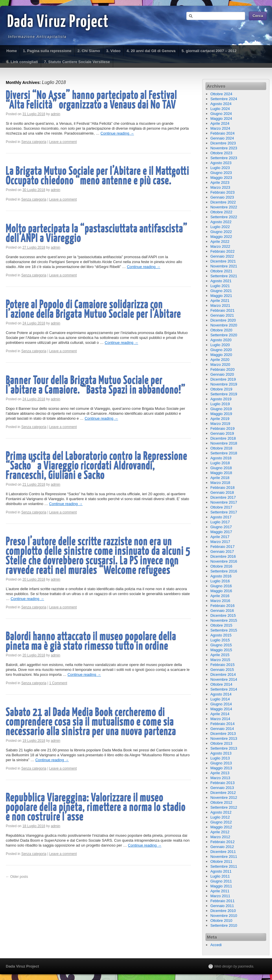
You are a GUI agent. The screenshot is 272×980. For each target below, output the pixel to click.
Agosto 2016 (221, 576)
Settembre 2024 (224, 99)
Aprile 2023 (220, 182)
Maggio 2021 (221, 296)
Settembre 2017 (224, 512)
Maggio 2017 (221, 532)
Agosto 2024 (221, 104)
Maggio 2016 (221, 591)
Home (12, 51)
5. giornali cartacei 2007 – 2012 (209, 51)
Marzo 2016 (220, 601)
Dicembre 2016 (223, 556)
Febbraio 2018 (223, 488)
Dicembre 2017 (223, 497)
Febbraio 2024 (223, 133)
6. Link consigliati (22, 62)
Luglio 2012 (220, 817)
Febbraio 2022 (223, 251)
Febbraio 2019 (223, 428)
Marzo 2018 (220, 483)
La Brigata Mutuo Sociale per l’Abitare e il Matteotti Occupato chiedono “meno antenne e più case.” (98, 176)
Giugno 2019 (221, 409)
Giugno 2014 (221, 704)
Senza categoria (34, 142)
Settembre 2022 (224, 217)
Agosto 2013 (221, 753)
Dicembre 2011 (223, 852)
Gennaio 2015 (222, 670)
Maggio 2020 (221, 355)
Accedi (216, 945)
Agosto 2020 (221, 340)
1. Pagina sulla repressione (47, 51)
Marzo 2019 (220, 424)
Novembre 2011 (224, 857)
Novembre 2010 (224, 916)
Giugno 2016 (221, 586)
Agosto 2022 (221, 222)
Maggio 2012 (221, 827)
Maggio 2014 (221, 709)
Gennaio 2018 (222, 492)
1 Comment (58, 683)
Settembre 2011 (224, 866)
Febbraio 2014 (223, 724)
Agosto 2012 (221, 812)
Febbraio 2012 (223, 842)
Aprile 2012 (220, 832)
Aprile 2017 (220, 537)
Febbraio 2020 (223, 369)
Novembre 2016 (224, 561)
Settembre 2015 (224, 630)
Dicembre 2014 (223, 675)
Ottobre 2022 (221, 212)
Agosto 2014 (221, 694)
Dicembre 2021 (223, 261)
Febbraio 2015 (223, 665)
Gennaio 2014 (222, 729)
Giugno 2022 (221, 232)
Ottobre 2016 (221, 566)
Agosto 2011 (221, 871)
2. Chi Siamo (89, 51)
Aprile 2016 (220, 596)
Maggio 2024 (221, 119)
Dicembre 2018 (223, 438)
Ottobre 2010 (221, 921)
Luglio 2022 (220, 227)
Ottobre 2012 (221, 802)
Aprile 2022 (220, 242)
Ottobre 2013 (221, 743)
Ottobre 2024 (221, 94)
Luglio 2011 (220, 876)
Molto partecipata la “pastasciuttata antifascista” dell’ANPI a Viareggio (97, 234)
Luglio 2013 (220, 758)
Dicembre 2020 (223, 320)
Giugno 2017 (221, 527)
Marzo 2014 (220, 719)
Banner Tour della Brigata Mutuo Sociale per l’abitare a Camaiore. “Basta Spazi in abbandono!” (96, 386)
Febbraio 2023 (223, 192)
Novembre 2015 (224, 620)
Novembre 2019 (224, 384)
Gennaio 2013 (222, 788)
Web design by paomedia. (234, 966)
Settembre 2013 (224, 748)
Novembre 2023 (224, 148)
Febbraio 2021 (223, 310)
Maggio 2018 (221, 473)
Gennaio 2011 (222, 906)
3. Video (113, 51)
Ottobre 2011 (221, 861)
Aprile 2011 (220, 891)
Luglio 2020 (220, 345)
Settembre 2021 (224, 276)
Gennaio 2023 (222, 197)
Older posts (17, 877)
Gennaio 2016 (222, 611)
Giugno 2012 (221, 822)
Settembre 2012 (224, 807)
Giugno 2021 (221, 291)
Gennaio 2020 (222, 374)
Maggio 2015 (221, 650)
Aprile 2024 (220, 123)
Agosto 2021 (221, 281)
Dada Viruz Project (58, 22)
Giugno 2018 (221, 468)
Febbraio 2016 (223, 606)
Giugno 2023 (221, 173)
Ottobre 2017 (221, 507)
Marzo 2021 (220, 305)
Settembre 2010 (224, 925)
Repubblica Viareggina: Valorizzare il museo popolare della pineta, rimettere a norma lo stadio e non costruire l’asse (96, 808)
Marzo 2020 (220, 365)
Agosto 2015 (221, 635)
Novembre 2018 (224, 443)
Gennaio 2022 (222, 256)
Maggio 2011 (221, 886)
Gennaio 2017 (222, 552)
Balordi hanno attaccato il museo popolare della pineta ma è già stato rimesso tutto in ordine (91, 642)
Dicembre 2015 (223, 615)
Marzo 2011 (220, 896)
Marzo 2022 (220, 246)
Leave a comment (63, 142)
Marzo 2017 (220, 542)
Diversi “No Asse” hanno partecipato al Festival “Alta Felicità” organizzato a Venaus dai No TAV (91, 100)
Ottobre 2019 (221, 389)
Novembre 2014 (224, 679)
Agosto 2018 (221, 458)
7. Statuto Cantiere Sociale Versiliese (77, 62)
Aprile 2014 (220, 714)
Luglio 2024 (220, 109)
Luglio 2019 (220, 404)
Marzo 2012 (220, 837)
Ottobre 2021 (221, 271)
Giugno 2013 (221, 763)
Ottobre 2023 (221, 153)
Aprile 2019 (220, 419)
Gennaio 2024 (222, 138)
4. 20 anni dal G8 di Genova (151, 51)
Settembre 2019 (224, 394)
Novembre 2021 (224, 266)
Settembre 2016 (224, 571)
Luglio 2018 (220, 463)
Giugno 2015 (221, 645)
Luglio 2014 (220, 699)
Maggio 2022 (221, 237)
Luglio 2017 (220, 522)
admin (56, 114)
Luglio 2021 (220, 286)
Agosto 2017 (221, 517)
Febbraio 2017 (223, 547)
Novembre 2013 (224, 738)
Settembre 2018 (224, 453)
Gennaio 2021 (222, 315)
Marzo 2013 (220, 778)
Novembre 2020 (224, 325)
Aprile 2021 (220, 301)
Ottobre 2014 (221, 684)
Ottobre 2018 (221, 448)
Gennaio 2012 (222, 847)
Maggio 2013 (221, 768)
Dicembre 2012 (223, 793)
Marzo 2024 (220, 128)
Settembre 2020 (224, 335)
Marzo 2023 (220, 187)
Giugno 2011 (221, 881)
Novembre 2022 (224, 207)
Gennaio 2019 (222, 433)
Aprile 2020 (220, 360)
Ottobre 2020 (221, 330)
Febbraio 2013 (223, 783)
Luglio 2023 (220, 168)
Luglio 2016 (220, 581)
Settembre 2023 (224, 158)
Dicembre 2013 (223, 734)
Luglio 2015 (220, 640)
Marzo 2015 (220, 660)
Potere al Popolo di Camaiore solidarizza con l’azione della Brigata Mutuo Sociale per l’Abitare (93, 310)
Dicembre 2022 (223, 202)
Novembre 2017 (224, 502)
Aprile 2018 (220, 478)
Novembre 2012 (224, 798)
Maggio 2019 (221, 414)
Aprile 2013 (220, 773)
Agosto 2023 (221, 163)
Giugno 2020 (221, 350)
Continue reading (117, 133)
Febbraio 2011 (223, 901)
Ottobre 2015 (221, 625)
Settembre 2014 (224, 689)
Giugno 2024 (221, 114)
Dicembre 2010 (223, 911)
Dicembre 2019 (223, 379)
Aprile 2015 (220, 655)
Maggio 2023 (221, 178)
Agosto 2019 (221, 399)
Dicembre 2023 (223, 143)
